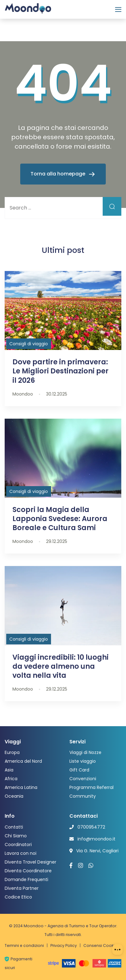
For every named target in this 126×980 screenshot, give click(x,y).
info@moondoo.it (96, 839)
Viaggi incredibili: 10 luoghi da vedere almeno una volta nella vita (61, 666)
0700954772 (91, 827)
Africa (11, 779)
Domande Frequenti (26, 879)
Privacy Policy (64, 946)
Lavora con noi (21, 853)
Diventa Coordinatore (28, 871)
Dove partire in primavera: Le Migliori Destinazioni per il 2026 (61, 371)
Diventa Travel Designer (30, 862)
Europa (12, 752)
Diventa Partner (22, 888)
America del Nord (23, 761)
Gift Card (79, 770)
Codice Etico (18, 897)
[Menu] (118, 10)
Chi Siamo (16, 836)
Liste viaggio (83, 761)
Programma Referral (91, 787)
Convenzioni (83, 779)
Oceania (14, 796)
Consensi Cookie (100, 946)
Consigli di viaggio (29, 344)
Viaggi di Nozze (85, 752)
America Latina (21, 787)
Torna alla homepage (58, 174)
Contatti (14, 827)
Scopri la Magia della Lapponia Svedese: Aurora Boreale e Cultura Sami (60, 519)
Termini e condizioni (24, 946)
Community (83, 796)
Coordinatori (18, 845)
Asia (9, 770)
